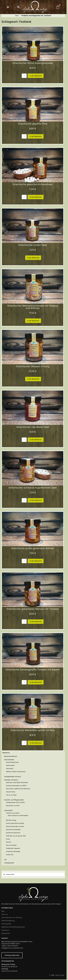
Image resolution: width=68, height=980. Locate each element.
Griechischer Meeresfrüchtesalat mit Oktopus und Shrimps (33, 307)
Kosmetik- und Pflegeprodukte (14, 800)
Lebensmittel (8, 810)
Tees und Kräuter (11, 845)
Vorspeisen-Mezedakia (13, 851)
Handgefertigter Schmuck (13, 777)
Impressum (5, 930)
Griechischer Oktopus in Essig (33, 366)
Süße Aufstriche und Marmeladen (18, 815)
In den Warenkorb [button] (36, 76)
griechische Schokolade (13, 830)
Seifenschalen (10, 765)
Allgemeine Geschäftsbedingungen (13, 927)
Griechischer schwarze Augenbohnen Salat (33, 488)
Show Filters (9, 874)
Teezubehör (10, 768)
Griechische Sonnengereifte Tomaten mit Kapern (33, 670)
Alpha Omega (60, 975)
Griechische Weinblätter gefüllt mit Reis (33, 730)
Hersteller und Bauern (11, 780)
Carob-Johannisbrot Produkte (15, 823)
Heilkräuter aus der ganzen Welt (16, 836)
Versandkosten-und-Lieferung (12, 917)
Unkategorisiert (9, 863)
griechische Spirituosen (13, 833)
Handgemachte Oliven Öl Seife (15, 802)
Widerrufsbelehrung (8, 921)
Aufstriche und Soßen (13, 813)
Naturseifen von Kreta (13, 806)
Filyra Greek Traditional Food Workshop (18, 789)
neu (5, 859)
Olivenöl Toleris (11, 792)
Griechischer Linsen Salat (33, 245)
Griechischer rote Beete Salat (33, 427)
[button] (8, 7)
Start (17, 16)
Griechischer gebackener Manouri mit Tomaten (33, 609)
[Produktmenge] (24, 76)
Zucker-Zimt (10, 855)
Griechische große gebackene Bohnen (33, 548)
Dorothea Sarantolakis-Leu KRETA (16, 786)
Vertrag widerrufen (12, 955)
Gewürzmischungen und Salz (15, 826)
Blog (3, 911)
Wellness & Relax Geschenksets (16, 772)
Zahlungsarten (6, 924)
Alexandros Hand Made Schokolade (17, 782)
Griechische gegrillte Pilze (33, 124)
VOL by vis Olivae (11, 795)
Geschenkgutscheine (12, 762)
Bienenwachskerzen (11, 756)
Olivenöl (8, 842)
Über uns (5, 914)
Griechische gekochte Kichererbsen (33, 184)
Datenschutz (6, 933)
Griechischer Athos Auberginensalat (33, 63)
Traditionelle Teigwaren (13, 848)
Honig (8, 839)
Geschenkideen (9, 760)
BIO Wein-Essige (11, 820)
